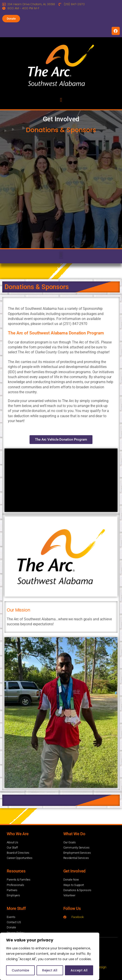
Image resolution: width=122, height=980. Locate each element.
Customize (20, 970)
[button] (61, 100)
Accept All (79, 970)
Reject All (50, 970)
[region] (50, 956)
